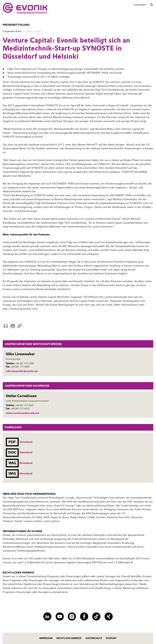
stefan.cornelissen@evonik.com (23, 413)
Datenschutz (94, 638)
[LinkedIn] (47, 616)
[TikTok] (96, 616)
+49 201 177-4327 (24, 405)
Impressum (46, 638)
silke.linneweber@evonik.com (22, 371)
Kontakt (111, 638)
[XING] (109, 616)
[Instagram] (72, 616)
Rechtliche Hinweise (69, 638)
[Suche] (152, 5)
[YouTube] (60, 616)
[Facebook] (84, 616)
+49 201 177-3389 (24, 363)
